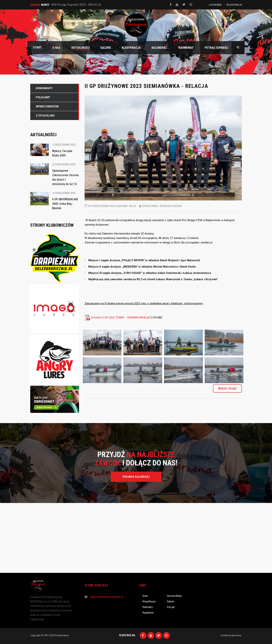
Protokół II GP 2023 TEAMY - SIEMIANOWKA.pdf (121, 318)
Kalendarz (148, 607)
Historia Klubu (174, 596)
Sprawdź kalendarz (136, 477)
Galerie (171, 601)
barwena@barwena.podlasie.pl (107, 597)
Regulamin (148, 613)
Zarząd (171, 607)
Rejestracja (234, 5)
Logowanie (215, 5)
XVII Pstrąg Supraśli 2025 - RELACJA (76, 5)
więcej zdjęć (227, 389)
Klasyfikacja (149, 601)
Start (145, 596)
